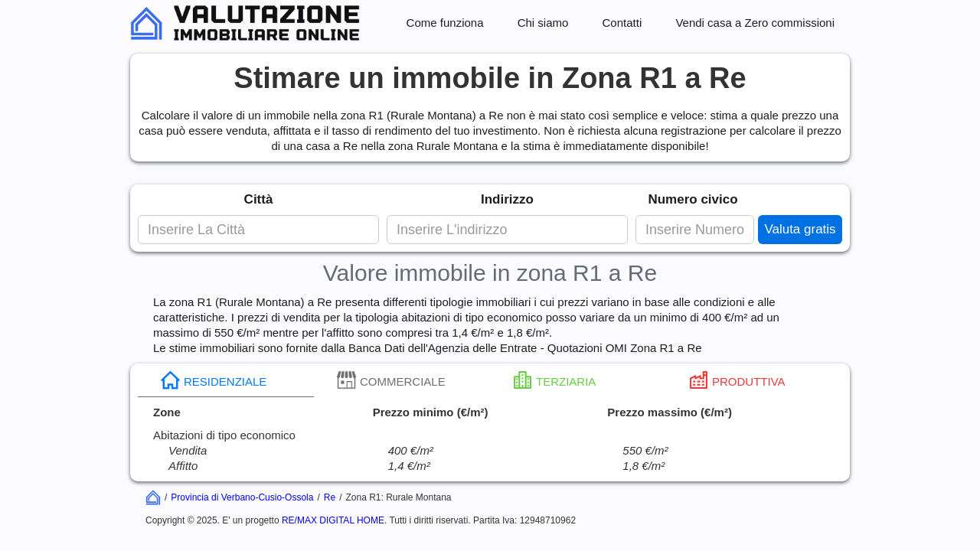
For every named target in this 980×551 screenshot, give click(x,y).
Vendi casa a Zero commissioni (755, 23)
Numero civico (693, 199)
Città (259, 199)
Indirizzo (507, 199)
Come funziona (445, 23)
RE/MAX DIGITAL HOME (333, 520)
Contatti (622, 23)
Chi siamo (543, 23)
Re (330, 497)
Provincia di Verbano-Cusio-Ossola (242, 497)
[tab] (226, 380)
